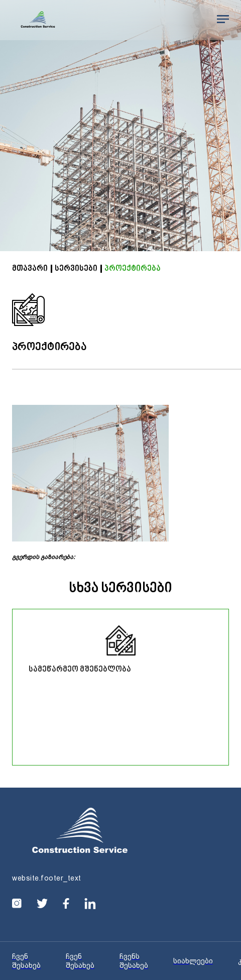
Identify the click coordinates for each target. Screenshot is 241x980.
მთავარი (30, 269)
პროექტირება (133, 269)
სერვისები (76, 269)
